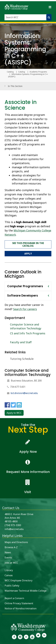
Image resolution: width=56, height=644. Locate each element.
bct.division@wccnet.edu (24, 393)
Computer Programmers (25, 286)
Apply (28, 254)
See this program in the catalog (28, 244)
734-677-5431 (18, 387)
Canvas (9, 575)
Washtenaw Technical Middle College (26, 591)
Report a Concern (14, 598)
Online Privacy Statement (19, 603)
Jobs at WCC (11, 563)
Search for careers (25, 309)
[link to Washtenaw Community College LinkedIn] (44, 637)
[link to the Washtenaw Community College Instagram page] (20, 637)
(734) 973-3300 (13, 525)
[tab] (28, 286)
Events (8, 558)
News (8, 552)
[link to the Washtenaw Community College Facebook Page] (14, 637)
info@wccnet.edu (14, 529)
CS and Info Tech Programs (28, 333)
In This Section (15, 86)
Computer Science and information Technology (26, 326)
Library (9, 570)
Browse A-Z (11, 547)
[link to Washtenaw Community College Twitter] (38, 637)
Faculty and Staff (21, 342)
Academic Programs (38, 72)
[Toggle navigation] (50, 7)
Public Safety (12, 586)
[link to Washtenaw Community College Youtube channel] (32, 637)
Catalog (22, 72)
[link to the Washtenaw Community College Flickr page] (26, 637)
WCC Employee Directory (19, 580)
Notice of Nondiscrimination (21, 608)
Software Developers (23, 296)
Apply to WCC (14, 413)
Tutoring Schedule (22, 359)
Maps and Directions (16, 542)
